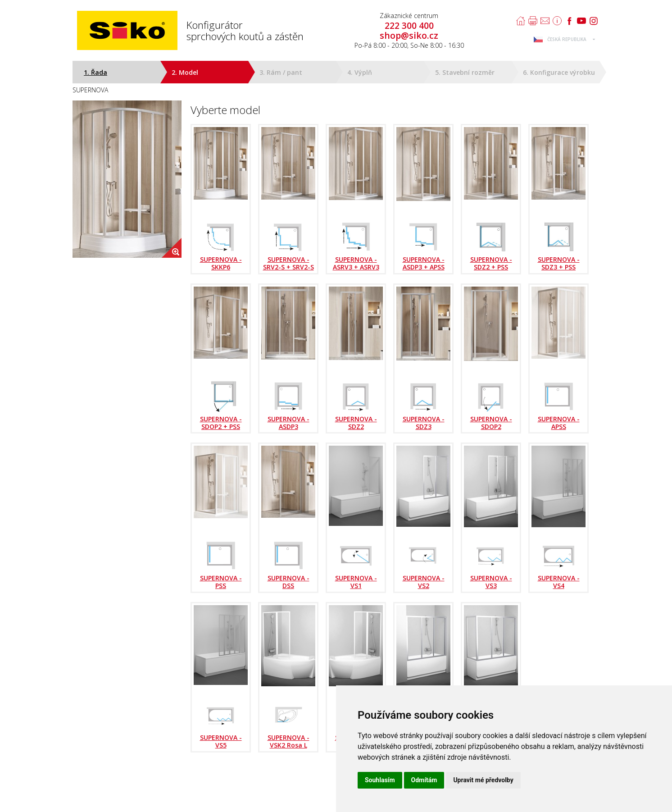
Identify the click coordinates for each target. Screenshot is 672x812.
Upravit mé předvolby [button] (483, 780)
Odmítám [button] (424, 780)
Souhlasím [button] (380, 780)
